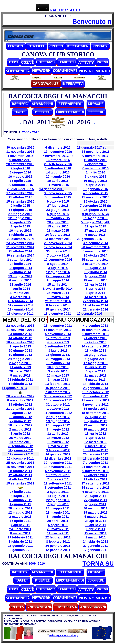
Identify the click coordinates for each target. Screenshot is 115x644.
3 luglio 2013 (58, 351)
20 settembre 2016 (20, 164)
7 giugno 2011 (58, 504)
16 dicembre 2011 (20, 458)
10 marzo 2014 (58, 297)
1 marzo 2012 (58, 446)
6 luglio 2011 (20, 496)
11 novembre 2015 (96, 197)
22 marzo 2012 (95, 442)
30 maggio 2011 (96, 508)
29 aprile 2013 (96, 367)
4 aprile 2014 (20, 289)
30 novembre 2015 (58, 193)
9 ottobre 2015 (58, 201)
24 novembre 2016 (96, 152)
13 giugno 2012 (58, 421)
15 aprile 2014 (58, 284)
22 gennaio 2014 (95, 309)
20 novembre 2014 (96, 247)
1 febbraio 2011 (20, 542)
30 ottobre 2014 (58, 251)
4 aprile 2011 (20, 525)
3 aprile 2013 (58, 371)
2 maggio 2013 (20, 363)
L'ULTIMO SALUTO (65, 10)
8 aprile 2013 (96, 371)
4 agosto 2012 (20, 413)
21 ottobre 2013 (95, 338)
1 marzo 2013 (58, 380)
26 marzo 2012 (20, 438)
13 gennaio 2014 (20, 309)
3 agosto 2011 (58, 492)
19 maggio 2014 (20, 276)
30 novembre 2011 (58, 463)
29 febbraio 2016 (20, 185)
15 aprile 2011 (20, 521)
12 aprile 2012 (58, 434)
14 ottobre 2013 (20, 338)
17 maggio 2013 (96, 363)
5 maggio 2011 (95, 517)
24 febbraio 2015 (58, 235)
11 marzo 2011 (58, 533)
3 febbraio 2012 (58, 450)
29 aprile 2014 (96, 284)
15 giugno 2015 (20, 210)
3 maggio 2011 (58, 517)
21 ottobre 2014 (20, 251)
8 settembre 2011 (58, 488)
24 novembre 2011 (96, 467)
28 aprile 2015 (58, 222)
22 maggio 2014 (58, 276)
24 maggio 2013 (20, 359)
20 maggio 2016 (58, 177)
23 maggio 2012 (58, 425)
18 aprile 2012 (96, 434)
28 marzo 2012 (58, 438)
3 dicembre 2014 (95, 243)
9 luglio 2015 (20, 206)
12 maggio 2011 (20, 512)
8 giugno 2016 (20, 172)
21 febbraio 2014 (58, 301)
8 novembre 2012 (20, 400)
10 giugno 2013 (20, 355)
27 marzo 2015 (95, 230)
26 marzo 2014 (58, 293)
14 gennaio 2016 (52, 189)
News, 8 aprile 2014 (58, 289)
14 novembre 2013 (57, 330)
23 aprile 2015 (20, 222)
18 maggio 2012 (20, 425)
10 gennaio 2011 (20, 550)
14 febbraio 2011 (95, 542)
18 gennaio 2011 (20, 546)
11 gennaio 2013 (14, 388)
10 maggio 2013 (58, 363)
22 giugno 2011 (58, 500)
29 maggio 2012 (96, 425)
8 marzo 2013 (20, 375)
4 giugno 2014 (95, 276)
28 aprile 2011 (96, 521)
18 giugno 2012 (95, 421)
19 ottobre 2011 (58, 475)
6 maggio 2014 (20, 280)
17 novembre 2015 (20, 193)
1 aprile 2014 (96, 293)
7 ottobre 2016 (95, 164)
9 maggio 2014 (58, 280)
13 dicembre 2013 (20, 314)
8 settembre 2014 (20, 260)
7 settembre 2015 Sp (96, 206)
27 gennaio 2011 (95, 546)
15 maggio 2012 (96, 429)
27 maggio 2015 (20, 214)
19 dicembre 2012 (95, 392)
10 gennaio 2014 (89, 314)
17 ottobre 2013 (58, 338)
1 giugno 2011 (20, 504)
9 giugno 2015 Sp (95, 214)
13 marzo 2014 (95, 297)
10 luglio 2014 (96, 268)
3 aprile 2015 (20, 226)
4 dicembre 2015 (95, 193)
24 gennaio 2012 (58, 454)
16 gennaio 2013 (58, 388)
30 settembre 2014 (20, 255)
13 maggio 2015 (58, 218)
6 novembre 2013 (96, 334)
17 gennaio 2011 (95, 550)
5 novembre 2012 (96, 404)
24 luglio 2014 (20, 264)
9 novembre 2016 (96, 156)
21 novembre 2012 (96, 400)
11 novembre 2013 (20, 330)
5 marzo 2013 (95, 380)
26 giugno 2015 (95, 210)
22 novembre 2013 (20, 326)
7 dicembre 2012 (58, 392)
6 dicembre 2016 (58, 147)
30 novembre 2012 (58, 396)
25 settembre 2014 (96, 260)
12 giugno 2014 (58, 272)
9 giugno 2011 (95, 504)
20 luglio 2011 (96, 496)
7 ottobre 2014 (58, 255)
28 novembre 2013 (58, 326)
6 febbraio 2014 (58, 305)
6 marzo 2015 (95, 235)
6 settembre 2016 (58, 168)
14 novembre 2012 (58, 400)
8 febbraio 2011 (58, 542)
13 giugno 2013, (58, 355)
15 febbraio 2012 (95, 450)
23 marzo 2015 (58, 230)
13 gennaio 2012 (95, 458)
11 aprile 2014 (20, 284)
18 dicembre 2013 (57, 314)
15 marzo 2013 (58, 375)
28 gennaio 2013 (95, 388)
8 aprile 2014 (96, 289)
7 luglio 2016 (20, 168)
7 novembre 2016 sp (58, 156)
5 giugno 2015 (58, 214)
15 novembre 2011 (20, 467)
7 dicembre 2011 (95, 463)
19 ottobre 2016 (95, 160)
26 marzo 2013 (20, 371)
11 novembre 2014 (20, 247)
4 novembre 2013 (58, 334)
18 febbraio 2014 (20, 301)
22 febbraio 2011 (58, 537)
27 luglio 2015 (58, 206)
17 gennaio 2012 (20, 454)
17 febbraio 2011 (20, 537)
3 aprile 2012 (96, 438)
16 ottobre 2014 (95, 255)
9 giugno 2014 (20, 272)
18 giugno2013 (96, 355)
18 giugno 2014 (95, 272)
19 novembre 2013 (96, 330)
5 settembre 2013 (58, 346)
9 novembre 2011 (96, 471)
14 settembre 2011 (96, 488)
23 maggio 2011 (58, 508)
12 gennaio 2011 (58, 550)
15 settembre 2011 (20, 483)
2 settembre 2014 (96, 264)
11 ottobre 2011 (95, 479)
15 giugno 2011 (20, 500)
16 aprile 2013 (58, 367)
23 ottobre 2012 (20, 404)
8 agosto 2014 (58, 264)
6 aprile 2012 (20, 434)
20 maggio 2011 (20, 508)
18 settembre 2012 (96, 413)
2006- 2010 (37, 563)
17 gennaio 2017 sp (92, 147)
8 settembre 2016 (96, 168)
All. (107, 222)
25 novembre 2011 (20, 463)
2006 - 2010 (31, 132)
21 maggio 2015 (96, 218)
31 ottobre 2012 (58, 404)
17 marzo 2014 (20, 293)
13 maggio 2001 (58, 512)
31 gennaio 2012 (20, 450)
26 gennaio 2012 (95, 454)
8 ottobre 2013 (95, 342)
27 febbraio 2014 (95, 301)
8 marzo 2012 (95, 446)
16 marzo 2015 (20, 230)
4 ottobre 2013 (58, 342)
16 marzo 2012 (58, 442)
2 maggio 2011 (20, 517)
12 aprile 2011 (96, 525)
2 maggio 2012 (20, 429)
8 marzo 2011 (20, 533)
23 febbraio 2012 (20, 446)
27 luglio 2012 (96, 417)
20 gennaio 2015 (89, 239)
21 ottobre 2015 (20, 197)
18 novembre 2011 (58, 467)
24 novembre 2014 (20, 243)
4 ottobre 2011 (20, 479)
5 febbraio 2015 (20, 235)
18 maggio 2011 (96, 512)
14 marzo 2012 (20, 442)
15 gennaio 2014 (58, 309)
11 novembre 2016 (20, 152)
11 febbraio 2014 (95, 305)
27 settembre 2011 (96, 483)
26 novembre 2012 (20, 396)
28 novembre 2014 (58, 243)
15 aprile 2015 (58, 226)
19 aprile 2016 (58, 181)
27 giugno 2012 (58, 417)
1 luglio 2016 (96, 172)
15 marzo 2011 (95, 533)
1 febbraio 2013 (20, 384)
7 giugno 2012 (20, 421)
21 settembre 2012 (20, 409)
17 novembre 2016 (58, 152)
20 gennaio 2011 (58, 546)
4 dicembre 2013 (95, 326)
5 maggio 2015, (93, 222)
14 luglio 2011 (58, 496)
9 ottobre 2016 (20, 160)
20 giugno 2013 (20, 351)
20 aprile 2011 (58, 521)
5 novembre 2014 (96, 251)
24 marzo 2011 (20, 529)
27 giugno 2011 (95, 500)
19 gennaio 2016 (95, 189)
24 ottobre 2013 (20, 334)
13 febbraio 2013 (58, 384)
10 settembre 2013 (96, 346)
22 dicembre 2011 (58, 458)
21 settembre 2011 (58, 483)
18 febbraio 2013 (95, 384)
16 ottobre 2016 (58, 160)
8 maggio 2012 (58, 429)
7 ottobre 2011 (58, 479)
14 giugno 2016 (58, 172)
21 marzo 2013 (95, 375)
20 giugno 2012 (20, 417)
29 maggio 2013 (58, 359)
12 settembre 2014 (58, 260)
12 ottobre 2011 (20, 475)
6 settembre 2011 (96, 492)
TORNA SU (98, 564)
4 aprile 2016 (96, 185)
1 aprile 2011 (96, 529)
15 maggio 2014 (96, 280)
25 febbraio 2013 (20, 380)
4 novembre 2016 (20, 156)
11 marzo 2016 (58, 185)
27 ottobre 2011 (95, 475)
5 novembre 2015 (58, 197)
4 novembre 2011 (58, 471)
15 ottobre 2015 (95, 201)
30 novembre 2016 (20, 147)
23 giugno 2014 (20, 268)
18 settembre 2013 (20, 342)
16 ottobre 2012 (95, 409)
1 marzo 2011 (95, 537)
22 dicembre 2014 (20, 239)
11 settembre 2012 (58, 413)
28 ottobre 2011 (20, 471)
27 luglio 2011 (20, 492)
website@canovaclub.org (63, 635)
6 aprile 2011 (58, 525)
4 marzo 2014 (20, 297)
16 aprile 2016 (20, 181)
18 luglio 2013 (96, 351)
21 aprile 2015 (96, 226)
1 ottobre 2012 (58, 409)
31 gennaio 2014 (20, 305)
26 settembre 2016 (58, 164)
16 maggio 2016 (20, 177)
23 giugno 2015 (58, 210)
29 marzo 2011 (58, 529)
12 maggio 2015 (20, 218)
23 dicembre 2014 (58, 239)
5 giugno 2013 (95, 359)
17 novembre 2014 (58, 247)
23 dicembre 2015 (20, 189)
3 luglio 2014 (58, 268)
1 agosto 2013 (20, 346)
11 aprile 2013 (20, 367)
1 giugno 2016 (95, 177)
